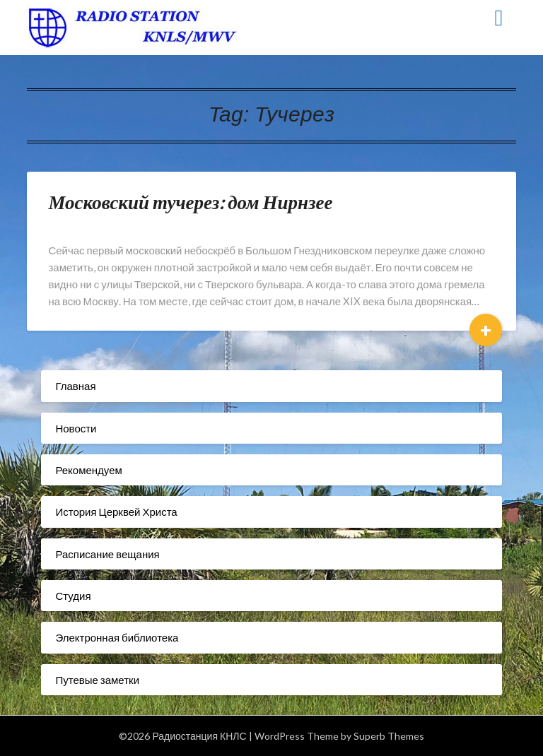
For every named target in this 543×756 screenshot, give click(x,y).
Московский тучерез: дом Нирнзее (190, 202)
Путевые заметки (97, 680)
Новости (76, 428)
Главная (75, 386)
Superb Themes (389, 736)
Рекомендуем (88, 470)
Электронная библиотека (117, 637)
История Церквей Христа (116, 512)
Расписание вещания (107, 554)
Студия (73, 596)
